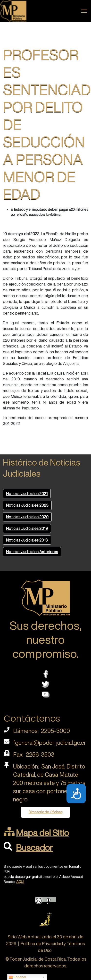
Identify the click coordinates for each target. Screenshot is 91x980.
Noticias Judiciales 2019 (27, 528)
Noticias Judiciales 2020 (27, 517)
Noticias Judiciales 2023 (27, 505)
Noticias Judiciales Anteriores (32, 552)
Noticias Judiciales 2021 (27, 494)
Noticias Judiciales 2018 (27, 540)
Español (17, 977)
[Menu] (84, 11)
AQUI (20, 882)
